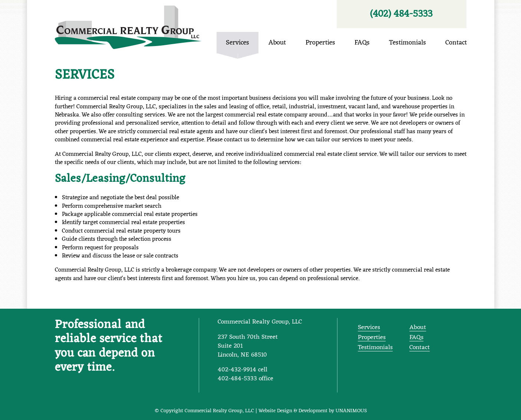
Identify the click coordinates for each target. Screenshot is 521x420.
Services (85, 75)
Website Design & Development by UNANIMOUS (313, 411)
